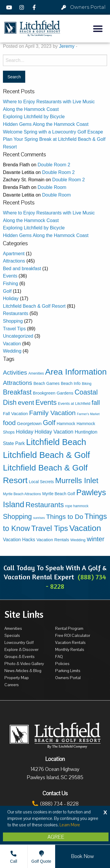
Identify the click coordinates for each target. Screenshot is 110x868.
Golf (7, 291)
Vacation (12, 344)
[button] (98, 29)
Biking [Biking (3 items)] (87, 384)
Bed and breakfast (22, 269)
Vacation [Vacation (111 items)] (85, 528)
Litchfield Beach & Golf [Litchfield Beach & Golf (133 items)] (46, 455)
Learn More (70, 825)
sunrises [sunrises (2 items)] (39, 518)
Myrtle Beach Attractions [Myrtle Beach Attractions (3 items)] (22, 494)
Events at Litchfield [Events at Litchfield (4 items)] (74, 403)
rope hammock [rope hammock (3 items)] (77, 506)
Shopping (13, 321)
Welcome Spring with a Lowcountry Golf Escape (53, 132)
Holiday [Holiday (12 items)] (24, 432)
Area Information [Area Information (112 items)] (76, 372)
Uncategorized (18, 336)
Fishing (11, 284)
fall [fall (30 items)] (96, 403)
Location (55, 759)
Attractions (14, 261)
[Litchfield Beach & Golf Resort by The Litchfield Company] (32, 29)
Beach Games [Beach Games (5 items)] (46, 383)
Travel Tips (14, 329)
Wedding (12, 351)
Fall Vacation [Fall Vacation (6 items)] (15, 414)
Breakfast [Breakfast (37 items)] (17, 392)
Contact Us (55, 793)
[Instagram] (23, 7)
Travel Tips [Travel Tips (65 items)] (49, 528)
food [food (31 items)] (9, 423)
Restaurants (16, 313)
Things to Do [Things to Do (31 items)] (65, 517)
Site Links (24, 614)
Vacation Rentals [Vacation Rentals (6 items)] (53, 540)
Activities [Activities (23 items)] (15, 372)
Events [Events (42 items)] (46, 402)
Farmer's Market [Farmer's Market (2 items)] (88, 414)
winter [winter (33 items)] (96, 539)
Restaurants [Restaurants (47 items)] (45, 505)
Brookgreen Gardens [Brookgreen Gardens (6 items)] (53, 393)
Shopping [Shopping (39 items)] (17, 517)
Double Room (52, 187)
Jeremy (67, 46)
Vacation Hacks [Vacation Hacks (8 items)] (19, 540)
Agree (56, 837)
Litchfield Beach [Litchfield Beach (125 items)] (56, 442)
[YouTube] (10, 7)
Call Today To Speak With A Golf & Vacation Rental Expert (55, 577)
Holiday (11, 298)
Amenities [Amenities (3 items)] (36, 373)
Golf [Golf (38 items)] (49, 423)
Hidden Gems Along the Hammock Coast (46, 124)
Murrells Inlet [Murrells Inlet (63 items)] (77, 480)
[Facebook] (35, 7)
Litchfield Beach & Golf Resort (34, 306)
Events (10, 276)
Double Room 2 (54, 165)
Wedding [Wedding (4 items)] (78, 540)
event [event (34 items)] (26, 402)
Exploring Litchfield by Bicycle (34, 117)
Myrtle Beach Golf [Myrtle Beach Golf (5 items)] (59, 494)
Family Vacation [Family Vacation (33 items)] (52, 413)
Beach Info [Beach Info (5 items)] (71, 383)
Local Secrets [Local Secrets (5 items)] (42, 482)
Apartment (14, 254)
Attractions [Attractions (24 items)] (18, 383)
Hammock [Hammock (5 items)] (66, 424)
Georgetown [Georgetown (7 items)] (29, 423)
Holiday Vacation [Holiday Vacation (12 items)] (54, 432)
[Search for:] (55, 60)
